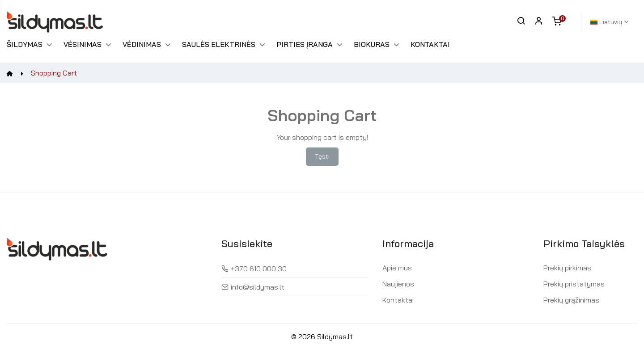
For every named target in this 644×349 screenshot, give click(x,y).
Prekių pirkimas (567, 268)
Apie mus (397, 268)
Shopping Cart (54, 73)
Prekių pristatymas (574, 284)
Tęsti (322, 156)
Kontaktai (398, 300)
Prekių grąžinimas (571, 300)
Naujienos (398, 284)
